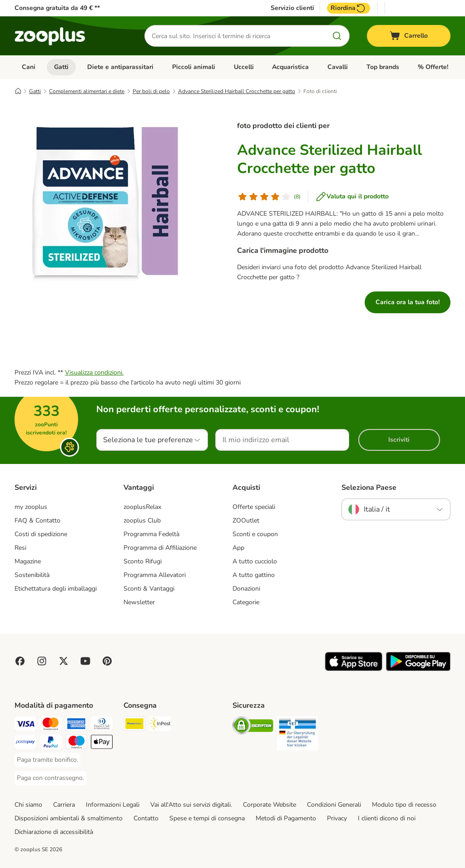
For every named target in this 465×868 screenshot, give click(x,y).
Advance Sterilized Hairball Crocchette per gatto (237, 91)
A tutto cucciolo (255, 561)
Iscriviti (399, 440)
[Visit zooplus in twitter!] (64, 661)
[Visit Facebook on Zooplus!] (20, 661)
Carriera (64, 805)
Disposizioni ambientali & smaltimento (69, 818)
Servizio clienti (292, 8)
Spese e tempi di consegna (207, 818)
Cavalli (338, 67)
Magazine (28, 561)
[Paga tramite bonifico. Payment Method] (47, 760)
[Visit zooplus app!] (354, 669)
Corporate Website (270, 805)
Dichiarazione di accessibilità (54, 832)
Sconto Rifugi (143, 561)
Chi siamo (28, 805)
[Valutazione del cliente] (269, 197)
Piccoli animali (194, 67)
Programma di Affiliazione (160, 548)
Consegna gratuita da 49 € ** (57, 8)
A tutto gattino (254, 575)
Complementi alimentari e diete (87, 91)
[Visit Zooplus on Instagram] (42, 661)
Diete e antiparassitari (120, 67)
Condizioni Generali (334, 805)
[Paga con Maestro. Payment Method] (76, 743)
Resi (20, 548)
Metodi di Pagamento (286, 818)
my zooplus (31, 507)
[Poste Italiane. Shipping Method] (134, 725)
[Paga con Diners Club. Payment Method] (102, 725)
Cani (29, 67)
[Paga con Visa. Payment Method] (25, 725)
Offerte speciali (254, 507)
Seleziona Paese (369, 488)
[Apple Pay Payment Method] (102, 743)
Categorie (246, 602)
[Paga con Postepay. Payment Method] (25, 743)
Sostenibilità (32, 575)
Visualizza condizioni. (94, 372)
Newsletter (139, 602)
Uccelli (244, 67)
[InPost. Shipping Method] (160, 725)
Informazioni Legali (113, 805)
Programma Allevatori (155, 575)
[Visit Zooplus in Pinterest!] (107, 661)
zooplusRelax (142, 507)
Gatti (61, 67)
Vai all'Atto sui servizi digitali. (191, 805)
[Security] (253, 727)
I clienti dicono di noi (387, 818)
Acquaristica (290, 67)
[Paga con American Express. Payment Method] (76, 725)
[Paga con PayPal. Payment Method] (51, 743)
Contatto (146, 818)
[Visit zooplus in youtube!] (85, 661)
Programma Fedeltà (151, 534)
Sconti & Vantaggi (149, 589)
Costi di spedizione (41, 534)
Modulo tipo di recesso (404, 805)
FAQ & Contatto (37, 520)
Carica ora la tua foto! (408, 302)
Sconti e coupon (255, 534)
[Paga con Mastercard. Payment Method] (51, 725)
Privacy (337, 818)
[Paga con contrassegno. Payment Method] (50, 778)
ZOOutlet (246, 520)
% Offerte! (433, 67)
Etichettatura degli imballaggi (56, 589)
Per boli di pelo (151, 91)
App (238, 548)
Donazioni (246, 589)
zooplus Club (142, 520)
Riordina (349, 8)
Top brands (383, 67)
